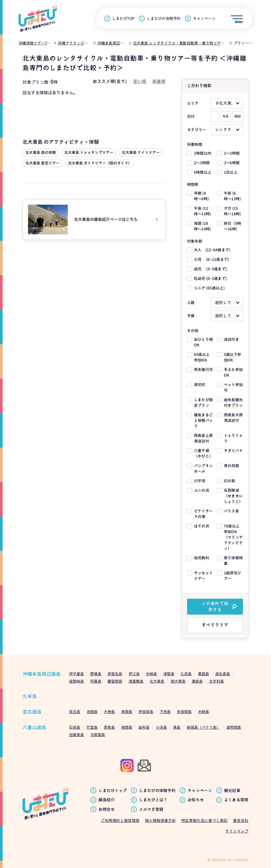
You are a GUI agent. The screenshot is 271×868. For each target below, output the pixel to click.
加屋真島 (76, 735)
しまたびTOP (123, 19)
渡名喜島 (223, 674)
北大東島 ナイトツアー (141, 152)
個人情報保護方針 (160, 820)
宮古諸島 (32, 712)
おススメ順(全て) (110, 81)
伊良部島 (146, 712)
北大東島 (157, 681)
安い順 (140, 81)
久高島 (186, 674)
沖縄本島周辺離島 (42, 674)
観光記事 (232, 791)
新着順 (159, 81)
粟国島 (204, 674)
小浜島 (161, 727)
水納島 (151, 674)
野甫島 (96, 674)
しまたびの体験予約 (164, 19)
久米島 (30, 696)
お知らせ (196, 800)
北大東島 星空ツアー (42, 163)
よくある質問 (236, 800)
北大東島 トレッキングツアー (89, 152)
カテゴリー (197, 130)
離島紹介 (107, 800)
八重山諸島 (34, 728)
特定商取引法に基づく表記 (204, 820)
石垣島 (75, 727)
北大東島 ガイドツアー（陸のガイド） (100, 163)
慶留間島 (115, 681)
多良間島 (184, 712)
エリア (193, 103)
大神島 (109, 712)
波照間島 (234, 727)
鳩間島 (127, 727)
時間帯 (193, 184)
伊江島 (134, 674)
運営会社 (241, 820)
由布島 (144, 727)
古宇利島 (216, 681)
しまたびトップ (113, 791)
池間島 (92, 712)
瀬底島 (197, 681)
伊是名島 (115, 674)
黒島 (177, 727)
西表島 (109, 727)
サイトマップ (237, 831)
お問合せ (107, 809)
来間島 (127, 712)
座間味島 (76, 681)
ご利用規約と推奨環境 (120, 820)
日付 (191, 116)
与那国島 (98, 735)
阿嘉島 (96, 681)
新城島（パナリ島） (204, 727)
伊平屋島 (76, 674)
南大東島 (178, 681)
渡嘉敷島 (136, 681)
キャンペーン (204, 19)
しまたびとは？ (153, 800)
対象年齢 (195, 241)
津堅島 (169, 674)
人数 (191, 303)
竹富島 (92, 727)
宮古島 (75, 712)
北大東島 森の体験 (41, 152)
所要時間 (195, 144)
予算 (191, 316)
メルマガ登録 (151, 809)
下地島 (165, 712)
